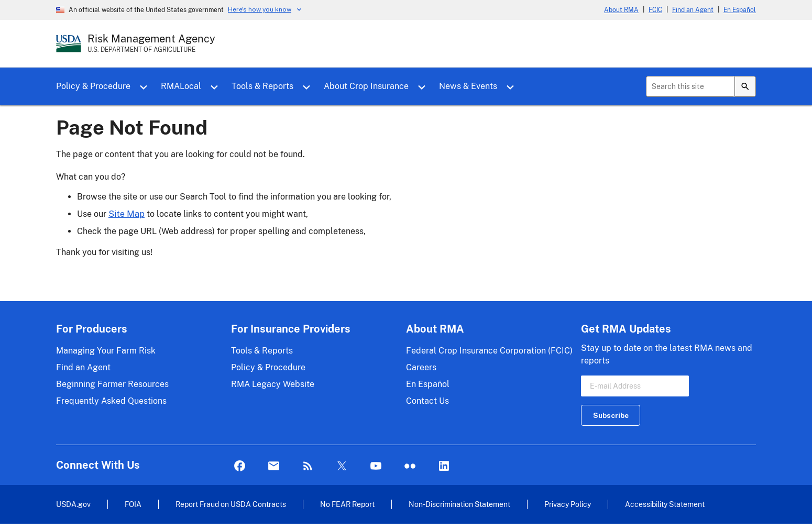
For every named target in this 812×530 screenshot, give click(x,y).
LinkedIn (444, 466)
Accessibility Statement (665, 504)
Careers (421, 367)
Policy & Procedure (93, 86)
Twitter (342, 466)
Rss (308, 466)
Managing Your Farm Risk (106, 351)
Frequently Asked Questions (111, 401)
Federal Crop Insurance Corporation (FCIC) (489, 351)
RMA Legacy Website (273, 384)
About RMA (621, 10)
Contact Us (427, 401)
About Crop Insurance (366, 86)
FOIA (133, 504)
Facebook (240, 466)
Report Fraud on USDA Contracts (231, 504)
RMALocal (181, 86)
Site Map (127, 214)
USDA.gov (73, 504)
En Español (740, 10)
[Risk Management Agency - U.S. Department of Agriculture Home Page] (151, 43)
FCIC (655, 10)
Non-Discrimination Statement (459, 504)
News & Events (468, 86)
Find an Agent (693, 10)
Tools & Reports (262, 86)
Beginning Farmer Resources (112, 384)
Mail (274, 466)
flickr (410, 466)
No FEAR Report (347, 504)
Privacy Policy (568, 504)
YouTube (376, 466)
